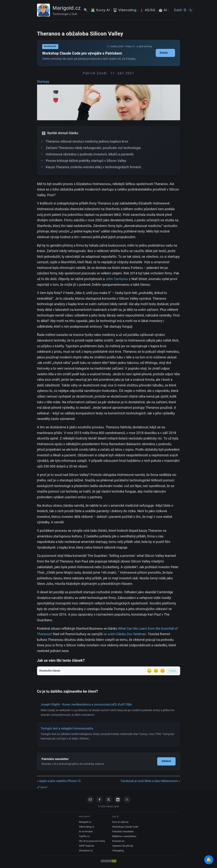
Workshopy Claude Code (125, 827)
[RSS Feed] (127, 800)
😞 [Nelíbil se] (149, 671)
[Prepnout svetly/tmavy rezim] (191, 10)
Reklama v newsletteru (124, 836)
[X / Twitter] (109, 800)
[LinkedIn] (118, 800)
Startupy (43, 82)
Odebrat (166, 761)
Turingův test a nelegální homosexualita (67, 728)
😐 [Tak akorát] (156, 671)
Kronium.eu (118, 841)
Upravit (42, 787)
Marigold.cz (67, 8)
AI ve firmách (86, 831)
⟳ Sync (172, 671)
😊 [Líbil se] (163, 671)
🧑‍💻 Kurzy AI (100, 10)
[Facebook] (99, 800)
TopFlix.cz (84, 836)
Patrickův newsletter (123, 831)
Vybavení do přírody (123, 846)
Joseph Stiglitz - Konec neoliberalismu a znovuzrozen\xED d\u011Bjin (86, 704)
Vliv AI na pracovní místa (92, 841)
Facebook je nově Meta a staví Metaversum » (151, 781)
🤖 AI (163, 10)
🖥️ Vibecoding (125, 10)
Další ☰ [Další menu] (180, 10)
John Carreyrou (117, 279)
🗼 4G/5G (148, 10)
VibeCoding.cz (86, 827)
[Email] (90, 800)
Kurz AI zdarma (120, 822)
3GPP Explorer (86, 846)
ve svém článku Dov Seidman (125, 634)
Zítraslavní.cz (86, 851)
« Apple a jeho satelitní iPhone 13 (59, 781)
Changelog (118, 851)
